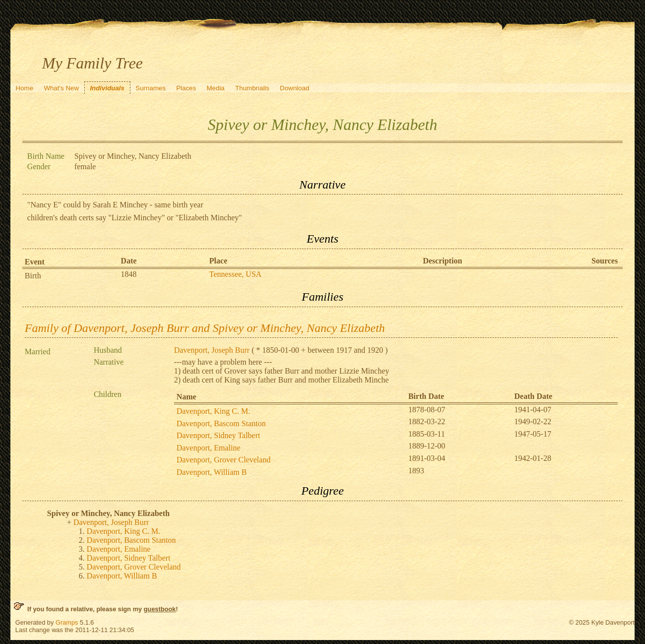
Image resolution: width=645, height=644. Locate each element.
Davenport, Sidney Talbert (218, 435)
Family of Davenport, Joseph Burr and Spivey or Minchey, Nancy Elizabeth (205, 328)
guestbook (160, 609)
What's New (61, 88)
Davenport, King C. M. (213, 411)
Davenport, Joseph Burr (212, 350)
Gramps (67, 622)
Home (25, 88)
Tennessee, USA (235, 274)
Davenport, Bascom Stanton (221, 423)
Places (186, 88)
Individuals (107, 88)
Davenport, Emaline (208, 448)
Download (295, 88)
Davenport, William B (212, 472)
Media (216, 88)
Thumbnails (252, 88)
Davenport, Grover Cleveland (224, 460)
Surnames (150, 88)
